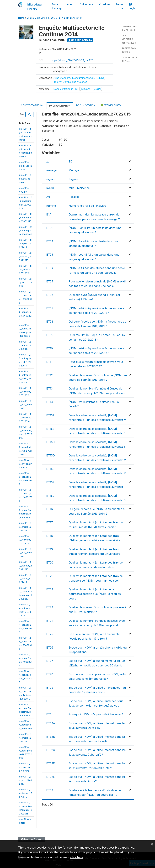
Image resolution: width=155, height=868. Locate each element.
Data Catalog (57, 6)
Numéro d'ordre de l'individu (87, 206)
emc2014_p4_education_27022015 (26, 725)
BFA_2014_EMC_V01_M (71, 18)
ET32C (51, 750)
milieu (50, 188)
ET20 (50, 562)
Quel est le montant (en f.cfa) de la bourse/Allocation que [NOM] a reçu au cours (95, 594)
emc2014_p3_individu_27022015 (25, 540)
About (71, 4)
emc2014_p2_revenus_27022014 (25, 417)
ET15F (50, 482)
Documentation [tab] (86, 105)
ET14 (50, 402)
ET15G (50, 496)
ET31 (49, 714)
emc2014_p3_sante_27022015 (25, 579)
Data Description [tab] (60, 106)
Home (21, 18)
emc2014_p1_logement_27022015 (26, 269)
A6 (48, 197)
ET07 (50, 308)
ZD (71, 161)
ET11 (49, 362)
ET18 (50, 536)
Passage (74, 197)
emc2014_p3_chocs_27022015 (26, 464)
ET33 (50, 790)
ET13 (49, 388)
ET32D (51, 763)
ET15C (50, 442)
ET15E (50, 469)
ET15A (50, 415)
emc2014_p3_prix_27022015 (26, 553)
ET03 (50, 255)
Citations (105, 4)
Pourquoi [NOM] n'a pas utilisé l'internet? (96, 714)
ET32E (50, 777)
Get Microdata (80, 40)
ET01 (49, 228)
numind (51, 206)
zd (48, 161)
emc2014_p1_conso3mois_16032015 (26, 217)
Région (73, 179)
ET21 (49, 576)
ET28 (50, 674)
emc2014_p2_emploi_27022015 (25, 345)
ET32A (51, 723)
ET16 (50, 509)
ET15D (50, 455)
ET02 (50, 241)
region (50, 179)
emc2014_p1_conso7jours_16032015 (26, 231)
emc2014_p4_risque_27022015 (26, 793)
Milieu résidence (79, 188)
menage (51, 170)
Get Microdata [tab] (111, 105)
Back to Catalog (32, 839)
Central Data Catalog (38, 18)
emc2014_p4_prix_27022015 (26, 780)
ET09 (50, 335)
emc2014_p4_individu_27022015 (25, 767)
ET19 (50, 549)
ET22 (50, 589)
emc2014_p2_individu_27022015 (25, 391)
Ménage (74, 170)
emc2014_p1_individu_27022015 (26, 256)
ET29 (50, 688)
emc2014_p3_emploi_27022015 (25, 527)
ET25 (50, 634)
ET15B (50, 429)
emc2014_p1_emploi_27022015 (26, 243)
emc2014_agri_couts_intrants (25, 166)
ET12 (49, 375)
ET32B (51, 737)
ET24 (50, 621)
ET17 (50, 522)
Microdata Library (34, 7)
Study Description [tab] (32, 105)
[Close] (152, 844)
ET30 (50, 701)
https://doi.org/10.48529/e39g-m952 (72, 60)
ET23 (50, 607)
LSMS (54, 18)
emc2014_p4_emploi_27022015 (25, 738)
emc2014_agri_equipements (25, 179)
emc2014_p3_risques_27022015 (25, 565)
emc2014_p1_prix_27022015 (26, 282)
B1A (49, 214)
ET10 (50, 348)
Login (132, 6)
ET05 (50, 281)
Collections (87, 4)
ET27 (50, 661)
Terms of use (120, 6)
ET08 (50, 322)
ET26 (50, 648)
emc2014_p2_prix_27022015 (26, 405)
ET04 (50, 268)
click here (77, 857)
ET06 (50, 295)
